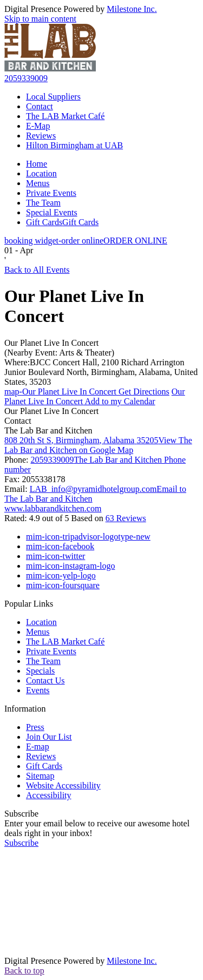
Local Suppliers (53, 97)
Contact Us (45, 680)
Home (37, 164)
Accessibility (49, 795)
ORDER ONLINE (86, 241)
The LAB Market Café (65, 116)
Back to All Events (37, 270)
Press (35, 727)
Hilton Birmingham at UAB (74, 145)
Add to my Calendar (95, 396)
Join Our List (49, 737)
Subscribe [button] (21, 843)
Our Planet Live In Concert (51, 343)
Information (25, 709)
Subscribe (21, 814)
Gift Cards (62, 222)
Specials (40, 671)
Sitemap (40, 776)
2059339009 (26, 78)
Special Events (52, 212)
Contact (40, 106)
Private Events (51, 193)
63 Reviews (126, 518)
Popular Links (29, 604)
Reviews (41, 136)
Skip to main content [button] (40, 19)
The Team (43, 203)
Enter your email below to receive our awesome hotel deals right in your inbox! (97, 828)
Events (38, 690)
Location (41, 173)
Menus (38, 183)
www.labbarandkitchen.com (53, 508)
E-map (38, 746)
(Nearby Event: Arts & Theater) (59, 353)
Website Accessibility (63, 785)
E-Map (38, 126)
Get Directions (87, 392)
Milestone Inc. (132, 9)
